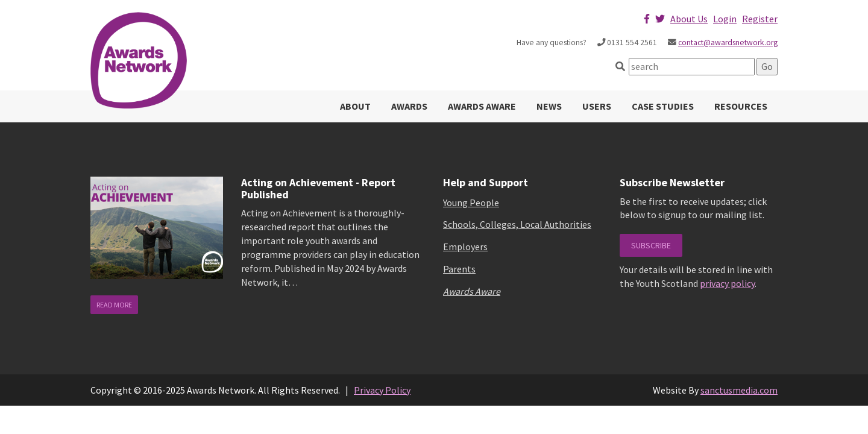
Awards (409, 106)
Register (760, 19)
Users (597, 106)
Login (725, 19)
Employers (465, 247)
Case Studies (663, 106)
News (549, 106)
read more (114, 305)
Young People (471, 203)
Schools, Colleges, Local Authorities (517, 224)
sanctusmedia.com (739, 390)
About (355, 106)
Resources (741, 106)
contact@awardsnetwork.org (728, 42)
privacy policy (727, 283)
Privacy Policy (382, 390)
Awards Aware (482, 106)
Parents (459, 269)
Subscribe (651, 245)
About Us (689, 19)
